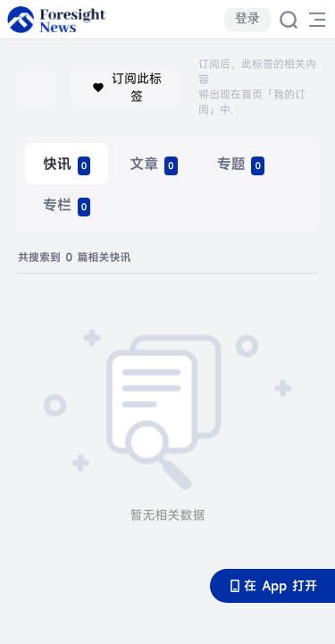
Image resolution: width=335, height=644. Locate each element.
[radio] (67, 164)
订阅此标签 (126, 87)
